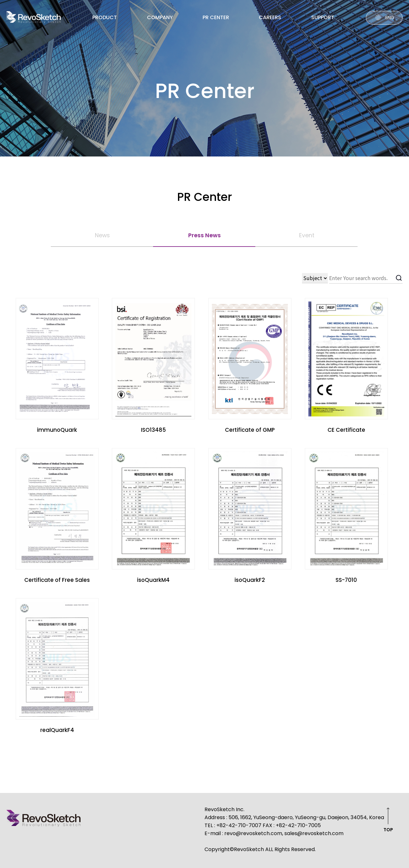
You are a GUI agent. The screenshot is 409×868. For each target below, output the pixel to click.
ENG (390, 18)
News (102, 235)
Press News (204, 235)
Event (307, 235)
